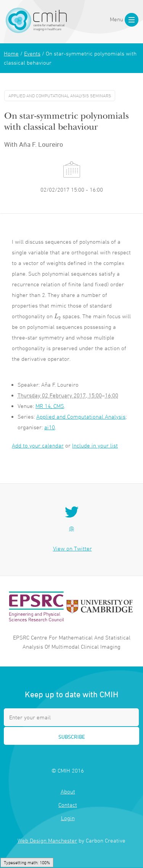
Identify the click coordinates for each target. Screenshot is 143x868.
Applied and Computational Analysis (81, 417)
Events (32, 53)
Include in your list (95, 445)
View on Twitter (72, 548)
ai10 (50, 427)
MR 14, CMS (50, 406)
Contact (68, 805)
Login (68, 818)
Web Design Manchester (47, 840)
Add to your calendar (38, 445)
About (68, 791)
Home (11, 53)
